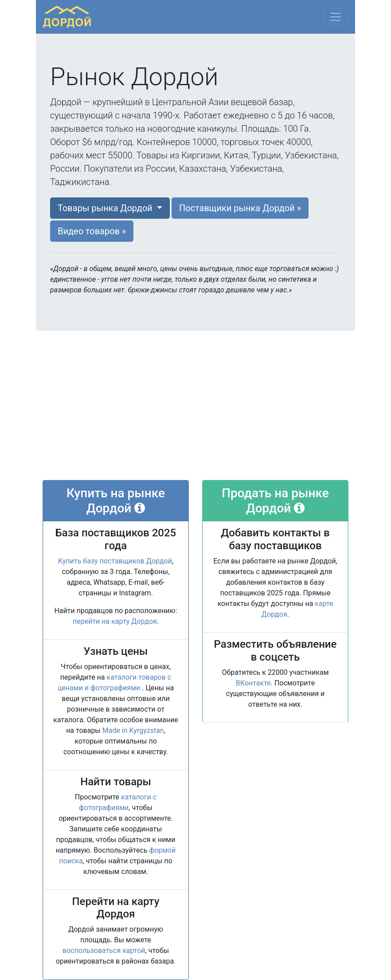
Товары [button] (106, 208)
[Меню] (336, 17)
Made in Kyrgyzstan (133, 730)
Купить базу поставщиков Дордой (115, 561)
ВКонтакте (253, 683)
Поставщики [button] (240, 208)
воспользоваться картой (104, 950)
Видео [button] (92, 231)
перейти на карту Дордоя (115, 621)
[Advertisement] (195, 407)
